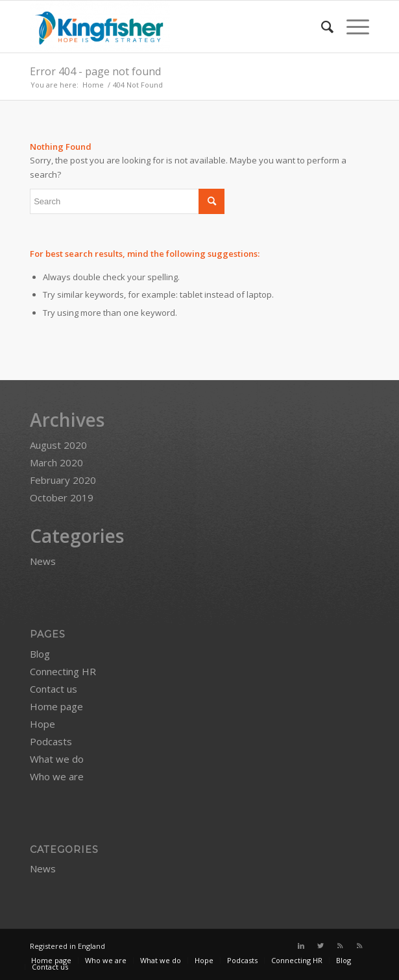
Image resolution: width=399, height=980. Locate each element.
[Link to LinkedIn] (301, 946)
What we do (57, 759)
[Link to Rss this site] (340, 946)
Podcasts (51, 741)
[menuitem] (321, 27)
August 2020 (58, 445)
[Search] (321, 27)
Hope (42, 724)
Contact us (54, 689)
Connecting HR (63, 671)
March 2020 (56, 462)
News (43, 561)
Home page (56, 706)
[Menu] (351, 27)
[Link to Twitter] (320, 946)
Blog (40, 654)
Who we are (57, 776)
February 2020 (63, 480)
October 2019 (62, 497)
